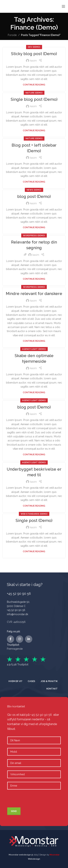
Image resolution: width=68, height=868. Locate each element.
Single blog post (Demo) (34, 99)
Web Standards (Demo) (34, 514)
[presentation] (33, 800)
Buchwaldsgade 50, (18, 602)
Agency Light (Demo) (34, 349)
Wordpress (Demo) (34, 235)
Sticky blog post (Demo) (34, 54)
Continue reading (34, 85)
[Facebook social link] (11, 639)
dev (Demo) (34, 47)
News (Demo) (34, 190)
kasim (33, 61)
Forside (12, 35)
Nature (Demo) (34, 93)
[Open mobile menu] (63, 6)
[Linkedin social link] (29, 639)
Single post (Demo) (34, 520)
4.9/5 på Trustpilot (18, 664)
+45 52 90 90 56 (16, 610)
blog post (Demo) (34, 196)
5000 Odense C (16, 606)
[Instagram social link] (20, 639)
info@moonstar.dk (17, 614)
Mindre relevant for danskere (34, 294)
